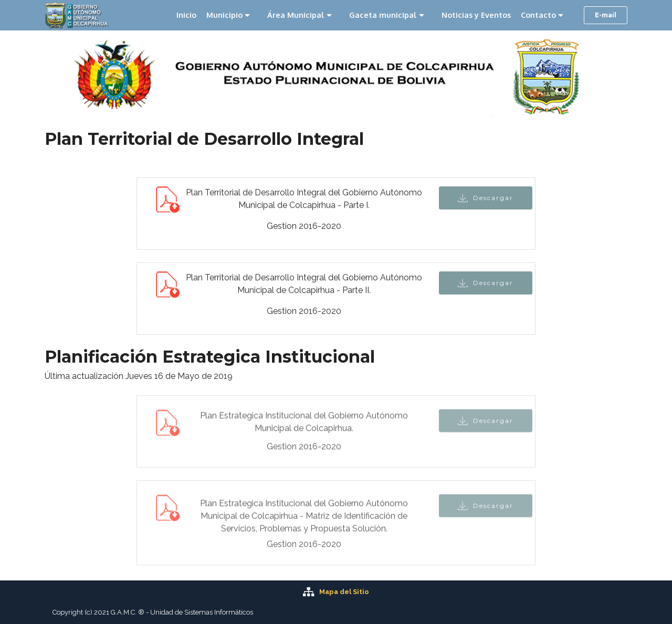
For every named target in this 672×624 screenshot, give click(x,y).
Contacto (538, 15)
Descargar (486, 199)
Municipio (224, 15)
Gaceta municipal (383, 15)
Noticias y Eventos (476, 15)
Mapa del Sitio (344, 592)
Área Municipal (296, 15)
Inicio (186, 15)
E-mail (606, 15)
